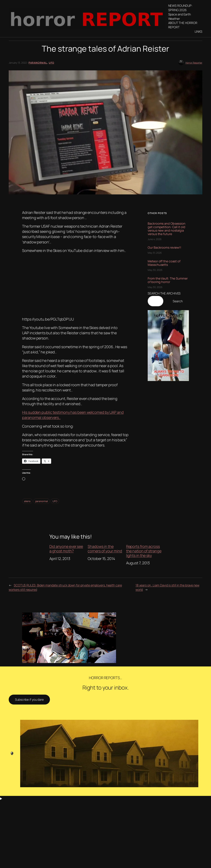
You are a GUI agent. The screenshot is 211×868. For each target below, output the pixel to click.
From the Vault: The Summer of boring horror (168, 280)
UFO (51, 63)
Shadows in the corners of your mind (105, 549)
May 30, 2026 (155, 270)
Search (178, 301)
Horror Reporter (194, 63)
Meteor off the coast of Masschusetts (164, 263)
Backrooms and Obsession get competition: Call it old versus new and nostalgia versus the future (167, 229)
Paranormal (38, 63)
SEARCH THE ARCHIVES (164, 293)
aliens (27, 501)
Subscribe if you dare (29, 699)
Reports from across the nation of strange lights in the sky (144, 551)
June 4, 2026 (155, 239)
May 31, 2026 (155, 253)
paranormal (42, 501)
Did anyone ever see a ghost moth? (66, 549)
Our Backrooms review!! (164, 248)
